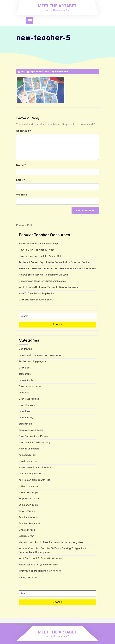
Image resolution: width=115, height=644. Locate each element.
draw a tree (25, 374)
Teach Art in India (28, 517)
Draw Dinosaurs (27, 405)
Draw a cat (24, 368)
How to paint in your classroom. (36, 468)
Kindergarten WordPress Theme (34, 624)
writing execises (28, 577)
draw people (25, 424)
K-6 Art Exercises (28, 486)
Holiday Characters (29, 449)
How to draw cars (28, 461)
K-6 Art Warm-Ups (28, 492)
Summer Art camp (28, 505)
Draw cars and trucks (30, 386)
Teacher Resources (30, 524)
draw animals (26, 380)
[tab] (30, 21)
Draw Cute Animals (29, 399)
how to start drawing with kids (34, 480)
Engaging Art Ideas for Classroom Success (42, 281)
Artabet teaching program (33, 361)
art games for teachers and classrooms (40, 355)
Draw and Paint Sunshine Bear (35, 300)
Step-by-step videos (29, 499)
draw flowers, (26, 418)
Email (21, 180)
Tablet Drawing (27, 511)
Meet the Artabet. (58, 6)
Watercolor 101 (27, 536)
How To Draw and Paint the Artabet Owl (40, 256)
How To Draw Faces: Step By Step (37, 294)
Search (57, 325)
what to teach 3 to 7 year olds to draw (38, 565)
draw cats (24, 393)
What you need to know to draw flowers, (40, 571)
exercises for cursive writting (34, 443)
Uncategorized (27, 530)
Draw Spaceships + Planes (33, 436)
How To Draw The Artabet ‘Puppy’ (37, 250)
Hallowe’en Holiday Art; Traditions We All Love (43, 275)
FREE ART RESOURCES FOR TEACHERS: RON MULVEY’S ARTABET (58, 269)
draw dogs (24, 411)
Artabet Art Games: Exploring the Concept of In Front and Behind (54, 262)
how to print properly (30, 474)
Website (22, 195)
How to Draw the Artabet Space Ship (38, 244)
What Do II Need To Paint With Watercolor (41, 558)
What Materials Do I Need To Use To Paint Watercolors (48, 287)
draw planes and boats (31, 430)
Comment (24, 131)
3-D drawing (25, 349)
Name (21, 165)
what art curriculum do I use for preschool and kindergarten (51, 542)
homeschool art (27, 455)
